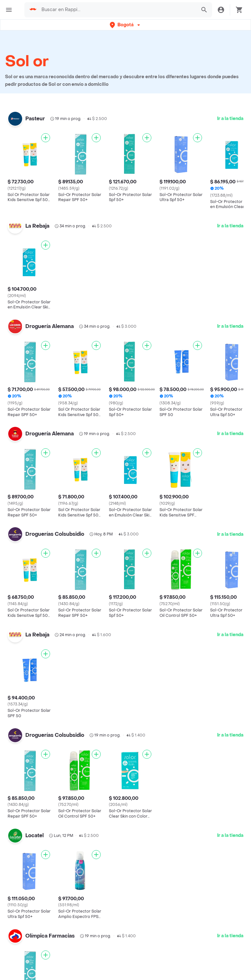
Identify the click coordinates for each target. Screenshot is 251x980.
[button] (125, 25)
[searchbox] (117, 10)
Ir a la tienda (230, 119)
